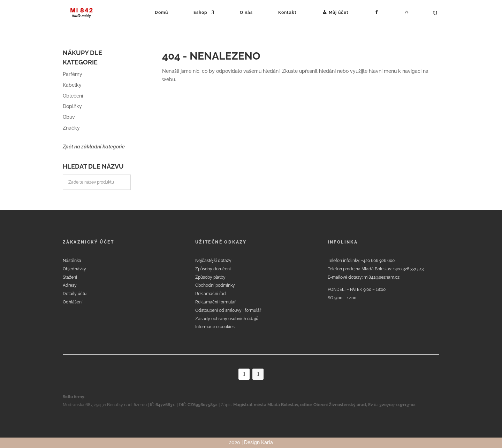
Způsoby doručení (213, 269)
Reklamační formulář (215, 302)
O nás (246, 13)
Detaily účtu (75, 294)
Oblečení (73, 96)
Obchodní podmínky (215, 285)
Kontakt (287, 13)
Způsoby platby (210, 277)
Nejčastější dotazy (213, 261)
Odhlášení (73, 302)
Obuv (69, 117)
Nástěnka (72, 261)
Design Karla (258, 442)
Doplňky (72, 106)
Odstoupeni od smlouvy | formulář (228, 310)
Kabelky (72, 85)
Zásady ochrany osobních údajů (227, 319)
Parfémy (73, 74)
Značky (71, 128)
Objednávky (74, 269)
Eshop (200, 13)
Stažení (70, 277)
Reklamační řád (211, 294)
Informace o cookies (215, 327)
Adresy (70, 285)
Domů (161, 13)
